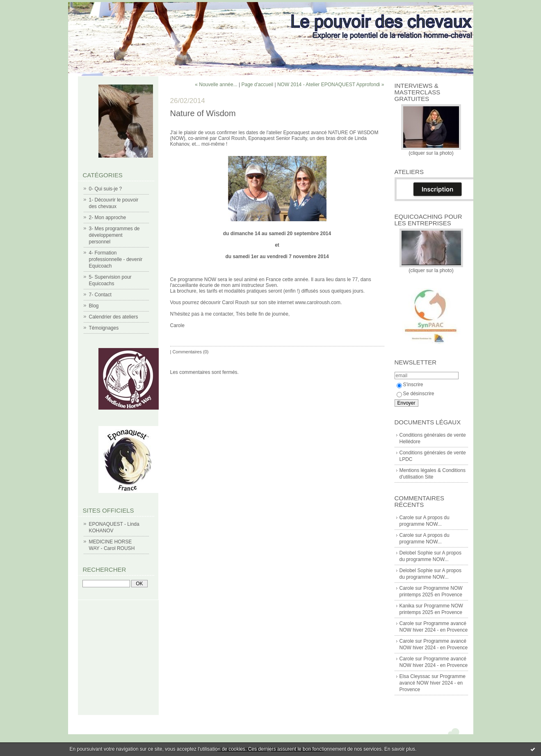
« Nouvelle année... (216, 85)
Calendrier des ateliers (114, 317)
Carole (407, 518)
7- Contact (100, 295)
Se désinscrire (415, 394)
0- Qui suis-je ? (106, 189)
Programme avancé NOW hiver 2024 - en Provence (433, 683)
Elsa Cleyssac (415, 676)
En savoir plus (400, 749)
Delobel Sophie (416, 553)
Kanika (407, 606)
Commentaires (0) (190, 352)
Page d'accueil (257, 85)
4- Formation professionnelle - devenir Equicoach (116, 259)
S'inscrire (410, 385)
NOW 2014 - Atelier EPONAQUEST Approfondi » (331, 85)
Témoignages (104, 328)
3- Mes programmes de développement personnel (114, 235)
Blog (94, 306)
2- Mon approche (108, 218)
